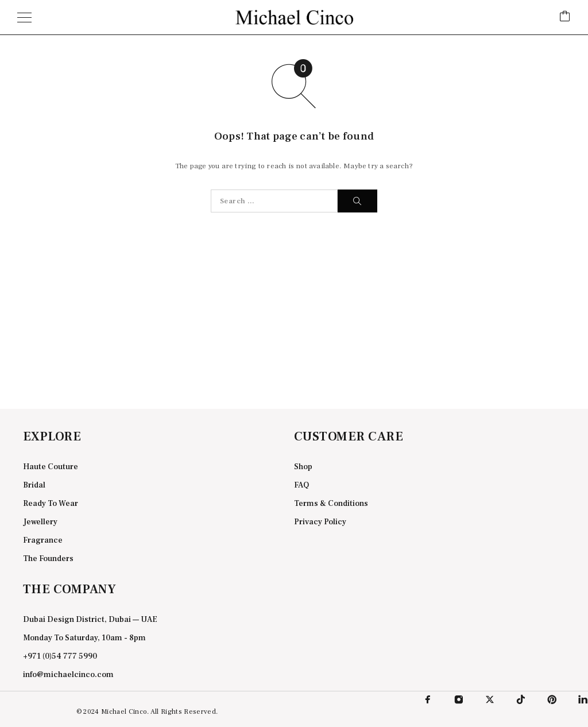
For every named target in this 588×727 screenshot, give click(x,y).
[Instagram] (459, 699)
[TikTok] (521, 699)
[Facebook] (428, 699)
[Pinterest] (552, 699)
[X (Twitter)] (490, 699)
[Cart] (565, 17)
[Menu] (24, 17)
